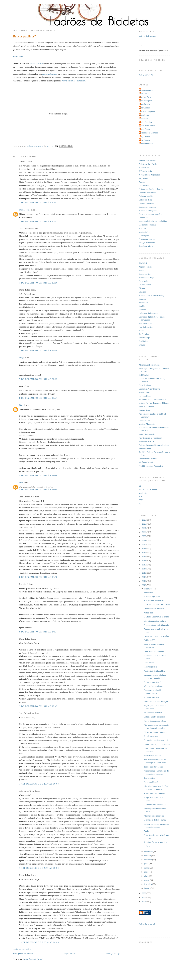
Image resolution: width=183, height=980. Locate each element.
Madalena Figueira (147, 111)
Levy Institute (144, 420)
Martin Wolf (18, 56)
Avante (142, 270)
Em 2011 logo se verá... (153, 596)
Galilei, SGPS (150, 640)
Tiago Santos (145, 136)
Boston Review (145, 274)
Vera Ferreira (145, 140)
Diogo (22, 358)
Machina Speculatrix (147, 225)
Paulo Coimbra (146, 122)
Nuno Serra (144, 115)
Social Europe (144, 338)
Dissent (142, 288)
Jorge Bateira (145, 104)
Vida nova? (148, 592)
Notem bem (149, 613)
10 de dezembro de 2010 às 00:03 (39, 784)
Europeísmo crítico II (153, 682)
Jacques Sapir (144, 410)
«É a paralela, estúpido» (154, 686)
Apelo (146, 831)
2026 (144, 520)
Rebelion (142, 331)
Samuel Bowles (145, 449)
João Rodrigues (146, 101)
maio (147, 872)
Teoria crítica (149, 778)
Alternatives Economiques (149, 365)
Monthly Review (146, 323)
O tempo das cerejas (147, 239)
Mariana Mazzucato (147, 424)
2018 (144, 552)
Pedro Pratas (145, 129)
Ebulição (142, 292)
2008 (144, 897)
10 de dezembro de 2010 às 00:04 (39, 868)
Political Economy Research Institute (154, 445)
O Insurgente (144, 235)
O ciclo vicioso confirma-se (155, 805)
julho (147, 864)
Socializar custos (151, 736)
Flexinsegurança (151, 667)
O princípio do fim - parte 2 (155, 820)
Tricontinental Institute (148, 459)
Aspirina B (143, 178)
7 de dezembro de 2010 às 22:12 (38, 379)
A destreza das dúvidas (148, 164)
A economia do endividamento (156, 625)
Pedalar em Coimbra (152, 756)
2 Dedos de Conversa (147, 160)
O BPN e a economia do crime (156, 617)
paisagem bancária (50, 74)
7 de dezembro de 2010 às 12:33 (38, 203)
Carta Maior (144, 281)
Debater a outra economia (154, 717)
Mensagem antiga (113, 953)
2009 (144, 893)
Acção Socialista (146, 267)
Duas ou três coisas (147, 203)
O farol (147, 846)
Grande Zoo (144, 218)
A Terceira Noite (145, 171)
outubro (148, 856)
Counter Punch (145, 285)
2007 (144, 902)
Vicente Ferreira (146, 143)
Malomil (142, 228)
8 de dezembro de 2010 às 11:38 (38, 490)
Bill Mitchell (144, 375)
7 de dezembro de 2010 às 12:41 (38, 221)
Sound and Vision (146, 246)
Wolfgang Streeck (146, 462)
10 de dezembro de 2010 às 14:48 (39, 942)
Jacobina (142, 310)
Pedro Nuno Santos (147, 126)
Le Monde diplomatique (149, 313)
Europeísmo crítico (152, 697)
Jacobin (142, 306)
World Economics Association (151, 466)
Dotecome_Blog (145, 200)
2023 (144, 532)
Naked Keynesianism (147, 434)
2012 (144, 577)
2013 (144, 573)
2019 (144, 548)
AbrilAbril (143, 263)
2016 (144, 561)
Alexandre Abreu (146, 90)
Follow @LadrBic (146, 75)
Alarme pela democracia (154, 816)
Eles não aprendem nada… (155, 621)
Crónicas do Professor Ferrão (151, 189)
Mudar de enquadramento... (155, 793)
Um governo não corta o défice (156, 636)
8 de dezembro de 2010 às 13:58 (38, 577)
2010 (144, 585)
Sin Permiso (144, 334)
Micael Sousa (25, 210)
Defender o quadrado (147, 193)
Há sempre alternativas (153, 713)
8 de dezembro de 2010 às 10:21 (38, 398)
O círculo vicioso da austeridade (157, 604)
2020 (144, 544)
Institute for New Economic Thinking (154, 403)
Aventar (142, 182)
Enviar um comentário (22, 949)
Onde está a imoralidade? (154, 651)
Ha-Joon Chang (145, 396)
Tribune (142, 345)
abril (146, 876)
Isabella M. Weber (146, 407)
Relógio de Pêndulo (147, 243)
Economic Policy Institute (149, 389)
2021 (144, 540)
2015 (144, 565)
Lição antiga (149, 663)
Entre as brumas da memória (150, 214)
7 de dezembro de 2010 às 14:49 (38, 351)
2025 (144, 524)
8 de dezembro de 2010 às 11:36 (38, 476)
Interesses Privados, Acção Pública (153, 221)
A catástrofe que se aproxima (156, 842)
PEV (141, 500)
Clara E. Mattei (145, 385)
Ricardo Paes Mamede (149, 133)
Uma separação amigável (154, 609)
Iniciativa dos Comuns (148, 489)
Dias (21, 405)
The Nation (143, 341)
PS (140, 504)
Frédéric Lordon (145, 392)
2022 (144, 536)
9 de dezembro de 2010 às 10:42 (38, 706)
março (147, 880)
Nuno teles (144, 118)
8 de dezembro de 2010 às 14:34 (38, 632)
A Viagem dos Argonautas (149, 175)
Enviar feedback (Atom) (33, 959)
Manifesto (143, 493)
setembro (148, 860)
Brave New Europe (147, 278)
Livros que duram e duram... (155, 732)
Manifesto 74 (144, 232)
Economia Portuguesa (148, 210)
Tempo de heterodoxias (153, 767)
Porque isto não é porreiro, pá (156, 740)
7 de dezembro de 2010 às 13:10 (38, 283)
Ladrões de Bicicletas (147, 36)
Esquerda (142, 299)
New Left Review (146, 327)
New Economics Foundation (73, 81)
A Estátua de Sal (145, 168)
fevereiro (148, 884)
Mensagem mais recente (23, 953)
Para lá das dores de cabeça (155, 721)
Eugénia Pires (145, 97)
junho (147, 868)
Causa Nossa (144, 185)
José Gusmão (145, 108)
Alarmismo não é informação (156, 701)
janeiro (147, 888)
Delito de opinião (146, 196)
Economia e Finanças (147, 207)
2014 (144, 569)
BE (140, 486)
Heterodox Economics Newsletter (152, 400)
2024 (144, 528)
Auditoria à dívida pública (155, 671)
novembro (149, 852)
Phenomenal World (146, 441)
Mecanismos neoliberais (154, 600)
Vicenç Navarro (36, 63)
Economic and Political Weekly (152, 295)
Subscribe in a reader (148, 924)
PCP (140, 497)
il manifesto (144, 303)
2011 (144, 581)
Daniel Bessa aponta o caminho (157, 744)
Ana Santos (144, 93)
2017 (144, 557)
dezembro (149, 589)
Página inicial (69, 953)
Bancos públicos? (151, 782)
